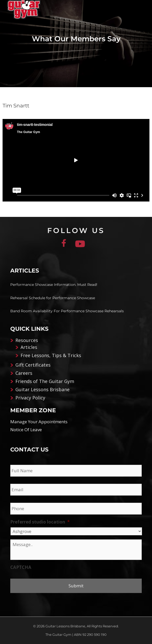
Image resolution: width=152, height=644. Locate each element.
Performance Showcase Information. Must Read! (54, 285)
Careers (24, 373)
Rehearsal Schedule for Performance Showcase (53, 298)
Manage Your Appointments (39, 422)
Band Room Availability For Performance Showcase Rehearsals (67, 311)
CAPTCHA (21, 567)
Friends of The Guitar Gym (45, 381)
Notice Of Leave (26, 430)
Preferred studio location (40, 522)
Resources (27, 340)
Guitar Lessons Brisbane (42, 389)
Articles (29, 347)
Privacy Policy (30, 398)
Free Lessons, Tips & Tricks (51, 355)
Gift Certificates (33, 365)
